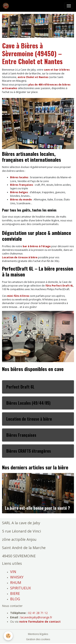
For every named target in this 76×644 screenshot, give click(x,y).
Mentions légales (38, 634)
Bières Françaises (21, 435)
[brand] (7, 6)
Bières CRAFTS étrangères (29, 451)
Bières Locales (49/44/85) (28, 403)
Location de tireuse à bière (29, 419)
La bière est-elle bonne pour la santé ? (37, 508)
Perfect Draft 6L (20, 387)
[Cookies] (8, 636)
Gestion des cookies (38, 639)
